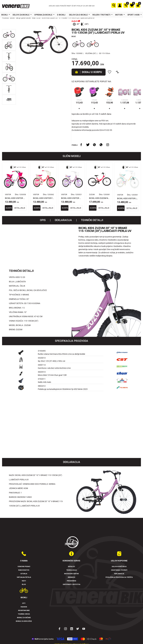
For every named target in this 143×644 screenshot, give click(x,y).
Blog (24, 584)
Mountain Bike (24, 611)
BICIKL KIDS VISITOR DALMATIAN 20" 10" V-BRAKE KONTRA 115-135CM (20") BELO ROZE (15, 198)
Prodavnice (71, 581)
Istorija (24, 574)
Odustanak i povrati (119, 570)
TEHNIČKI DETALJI (92, 220)
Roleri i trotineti (102, 15)
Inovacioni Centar (71, 574)
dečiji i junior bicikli (23, 18)
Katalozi (71, 567)
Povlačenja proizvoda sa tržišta (119, 577)
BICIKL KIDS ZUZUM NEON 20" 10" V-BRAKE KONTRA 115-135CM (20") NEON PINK (100, 198)
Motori (119, 15)
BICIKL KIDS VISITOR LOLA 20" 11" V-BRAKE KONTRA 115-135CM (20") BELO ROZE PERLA (128, 198)
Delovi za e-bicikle (79, 15)
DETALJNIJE (22, 208)
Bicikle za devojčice (24, 621)
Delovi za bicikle (21, 15)
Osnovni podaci (24, 567)
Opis (43, 220)
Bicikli (5, 15)
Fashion (24, 607)
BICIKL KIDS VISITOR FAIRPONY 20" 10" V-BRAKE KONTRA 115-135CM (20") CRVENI (43, 198)
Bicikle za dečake (24, 618)
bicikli (12, 18)
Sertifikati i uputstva (71, 584)
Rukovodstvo (24, 570)
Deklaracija (63, 220)
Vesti (24, 581)
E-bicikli (61, 15)
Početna (5, 18)
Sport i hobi (134, 15)
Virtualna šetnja (24, 577)
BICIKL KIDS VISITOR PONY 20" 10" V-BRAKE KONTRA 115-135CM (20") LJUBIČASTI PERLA (72, 198)
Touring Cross (24, 614)
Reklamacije (119, 574)
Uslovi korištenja (119, 567)
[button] (9, 34)
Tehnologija (71, 570)
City (24, 603)
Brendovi (71, 577)
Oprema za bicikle (43, 15)
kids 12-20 (36, 18)
